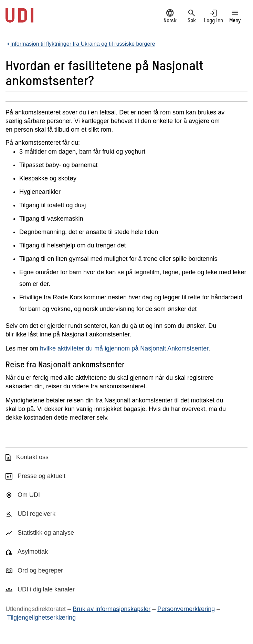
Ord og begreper (40, 570)
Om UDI (29, 495)
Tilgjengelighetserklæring (41, 618)
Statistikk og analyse (46, 533)
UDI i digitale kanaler (46, 589)
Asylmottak (33, 552)
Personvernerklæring (186, 609)
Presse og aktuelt (41, 476)
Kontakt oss (32, 457)
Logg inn (213, 16)
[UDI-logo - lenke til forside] (19, 19)
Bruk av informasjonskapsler (112, 609)
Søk (192, 16)
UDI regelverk (36, 514)
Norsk (170, 16)
